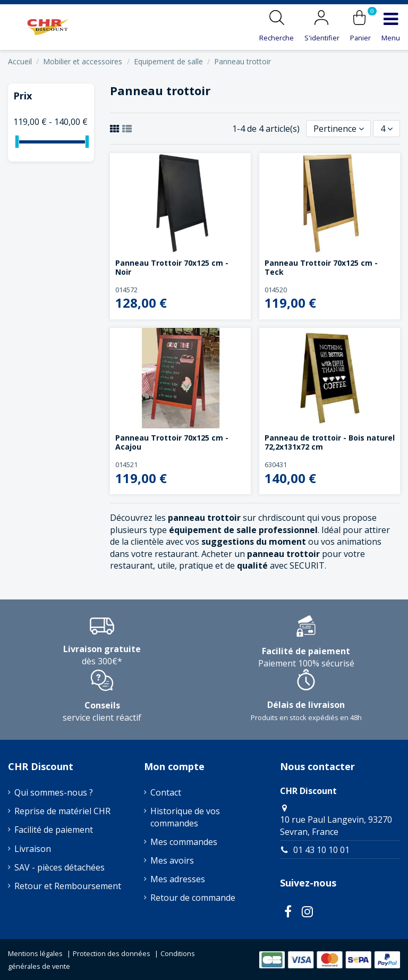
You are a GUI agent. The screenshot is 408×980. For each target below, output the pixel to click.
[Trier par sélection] (339, 129)
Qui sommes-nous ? (54, 792)
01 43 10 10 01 (321, 850)
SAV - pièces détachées (59, 867)
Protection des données (112, 953)
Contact (166, 792)
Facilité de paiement (54, 830)
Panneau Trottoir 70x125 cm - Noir (172, 267)
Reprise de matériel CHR (62, 811)
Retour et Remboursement (68, 886)
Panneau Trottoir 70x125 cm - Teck (321, 267)
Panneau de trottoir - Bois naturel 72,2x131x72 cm (330, 442)
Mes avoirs (172, 860)
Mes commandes (184, 842)
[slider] (17, 142)
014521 (126, 464)
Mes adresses (178, 879)
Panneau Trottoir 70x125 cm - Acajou (172, 442)
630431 (276, 464)
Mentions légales (35, 953)
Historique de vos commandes (185, 817)
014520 (276, 290)
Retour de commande (193, 898)
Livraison (33, 849)
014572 (126, 290)
